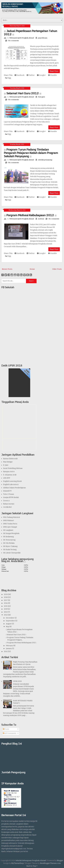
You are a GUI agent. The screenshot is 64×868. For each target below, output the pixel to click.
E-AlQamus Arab (10, 475)
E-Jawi (6, 465)
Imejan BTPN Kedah (11, 497)
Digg (8, 78)
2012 (6, 615)
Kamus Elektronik (10, 459)
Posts (6, 729)
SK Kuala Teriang (10, 550)
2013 (6, 612)
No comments (14, 41)
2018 (6, 597)
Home (32, 269)
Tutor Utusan (9, 494)
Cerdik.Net (7, 507)
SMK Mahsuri (8, 521)
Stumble (53, 75)
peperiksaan (43, 38)
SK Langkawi (8, 530)
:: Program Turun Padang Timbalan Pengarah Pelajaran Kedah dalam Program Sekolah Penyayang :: (31, 153)
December (10, 618)
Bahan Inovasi (9, 504)
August (9, 624)
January (9, 649)
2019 (6, 594)
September (10, 621)
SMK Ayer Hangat (10, 527)
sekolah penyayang (45, 160)
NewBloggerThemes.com (50, 863)
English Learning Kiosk (12, 481)
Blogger (60, 861)
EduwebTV (7, 491)
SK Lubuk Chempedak (12, 553)
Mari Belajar (8, 462)
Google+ (41, 75)
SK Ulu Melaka (9, 543)
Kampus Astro (9, 472)
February (9, 646)
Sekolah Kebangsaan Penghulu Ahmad (31, 861)
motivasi (41, 219)
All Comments (10, 733)
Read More (54, 71)
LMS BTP (7, 478)
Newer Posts (7, 269)
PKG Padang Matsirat (12, 517)
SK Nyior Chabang (10, 546)
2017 (6, 600)
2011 (6, 652)
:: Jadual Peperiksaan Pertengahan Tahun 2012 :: (30, 32)
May (8, 627)
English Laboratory (11, 484)
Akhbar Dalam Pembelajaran (14, 488)
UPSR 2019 (17, 681)
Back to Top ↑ (32, 866)
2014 (6, 609)
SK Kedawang (8, 537)
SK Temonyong (9, 540)
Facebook (19, 75)
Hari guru (41, 97)
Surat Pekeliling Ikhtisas (13, 468)
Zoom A (6, 501)
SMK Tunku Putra (10, 524)
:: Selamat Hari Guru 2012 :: (23, 93)
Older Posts (57, 269)
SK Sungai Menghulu (11, 533)
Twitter (31, 75)
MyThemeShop (18, 863)
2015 (6, 606)
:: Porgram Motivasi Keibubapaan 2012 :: (30, 215)
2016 (6, 603)
